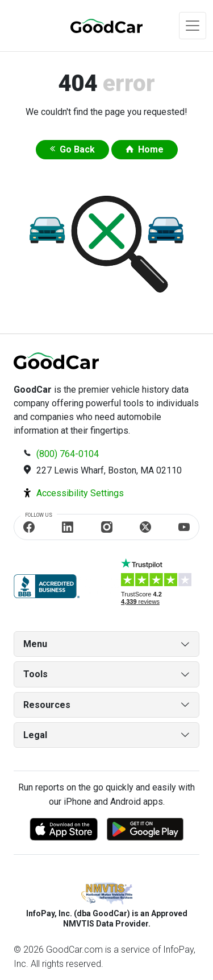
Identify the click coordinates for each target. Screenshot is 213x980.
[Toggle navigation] (193, 26)
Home (151, 149)
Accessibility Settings (80, 493)
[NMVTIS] (107, 895)
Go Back (77, 149)
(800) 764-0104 (68, 454)
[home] (93, 25)
